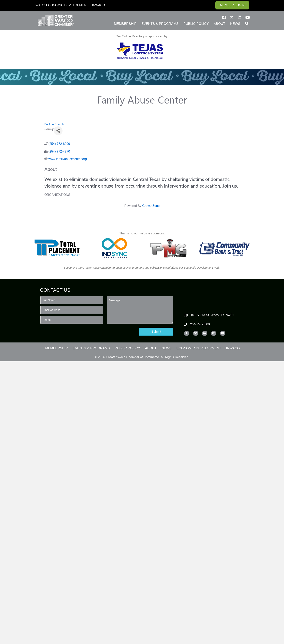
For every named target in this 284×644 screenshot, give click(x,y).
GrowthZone (151, 206)
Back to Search (54, 124)
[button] (224, 18)
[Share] (58, 131)
